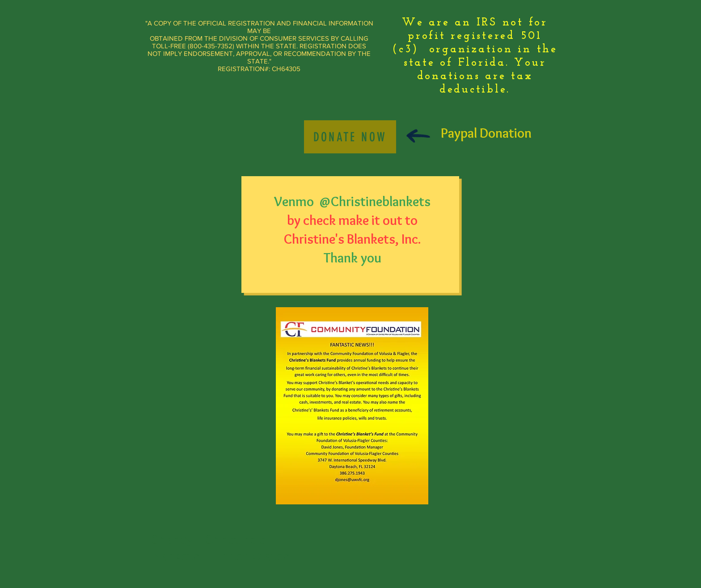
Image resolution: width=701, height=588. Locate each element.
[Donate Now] (350, 137)
